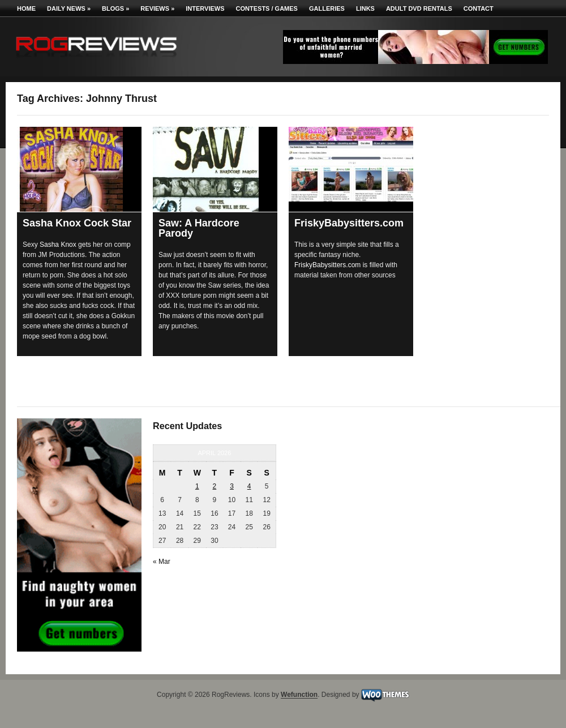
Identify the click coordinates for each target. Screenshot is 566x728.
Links (365, 8)
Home (26, 8)
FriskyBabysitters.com (349, 223)
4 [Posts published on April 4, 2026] (249, 486)
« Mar (162, 562)
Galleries (327, 8)
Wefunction (299, 695)
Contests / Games (267, 8)
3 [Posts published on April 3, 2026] (232, 486)
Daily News (69, 8)
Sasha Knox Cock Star (77, 223)
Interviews (205, 8)
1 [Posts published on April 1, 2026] (197, 486)
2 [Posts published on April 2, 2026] (215, 486)
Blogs (115, 8)
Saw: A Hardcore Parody (199, 228)
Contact (479, 8)
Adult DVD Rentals (419, 8)
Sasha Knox (58, 245)
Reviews (157, 8)
